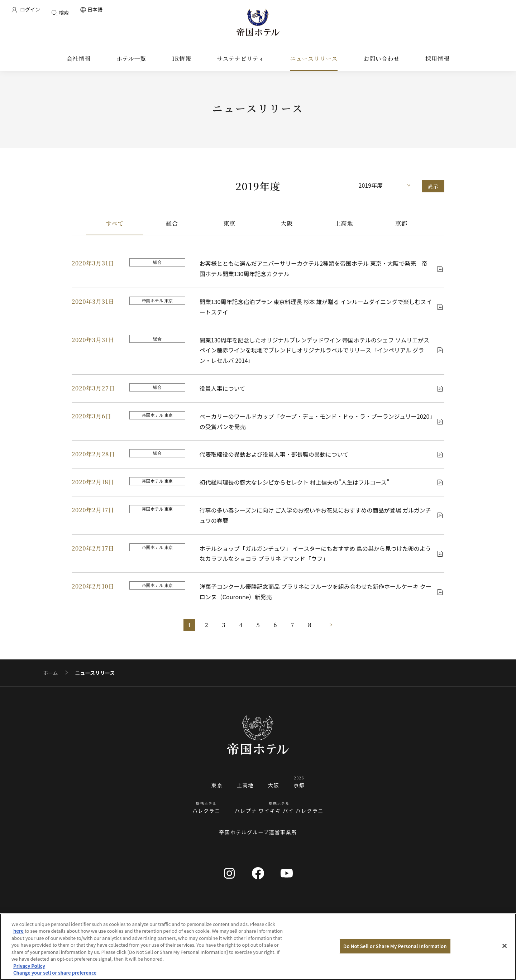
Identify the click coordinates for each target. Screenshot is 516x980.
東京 (229, 223)
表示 (433, 186)
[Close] (505, 946)
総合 (172, 223)
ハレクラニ (206, 811)
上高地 (344, 223)
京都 (401, 223)
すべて (115, 223)
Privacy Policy (29, 966)
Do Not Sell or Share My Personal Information (395, 946)
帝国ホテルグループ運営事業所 (258, 832)
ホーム (51, 673)
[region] (258, 947)
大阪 (287, 223)
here (18, 931)
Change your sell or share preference (55, 973)
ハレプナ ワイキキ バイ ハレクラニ (279, 811)
